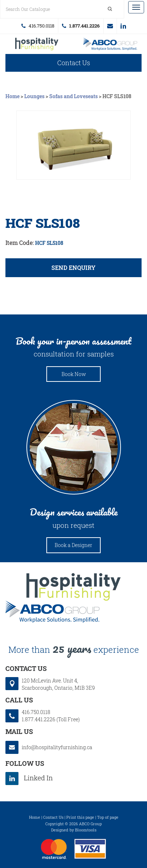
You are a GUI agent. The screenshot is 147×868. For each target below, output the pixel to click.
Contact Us (74, 63)
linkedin (123, 26)
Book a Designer (73, 545)
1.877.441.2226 (84, 26)
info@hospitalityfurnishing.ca (110, 26)
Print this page (80, 819)
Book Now (74, 374)
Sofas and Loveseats (73, 96)
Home (13, 96)
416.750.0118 (41, 26)
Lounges (34, 96)
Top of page (108, 819)
